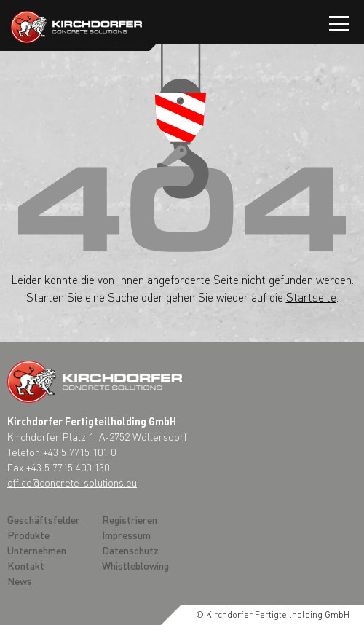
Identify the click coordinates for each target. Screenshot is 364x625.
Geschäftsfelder (44, 519)
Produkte (28, 535)
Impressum (126, 535)
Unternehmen (37, 550)
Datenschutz (130, 550)
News (20, 581)
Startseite (311, 297)
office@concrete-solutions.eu (72, 482)
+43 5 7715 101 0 (79, 452)
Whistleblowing (135, 565)
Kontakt (26, 565)
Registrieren (130, 519)
